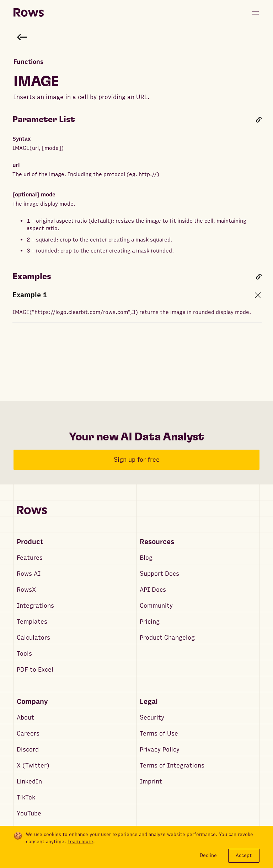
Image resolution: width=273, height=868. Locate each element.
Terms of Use (159, 734)
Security (152, 718)
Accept (244, 855)
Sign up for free (137, 460)
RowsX (26, 590)
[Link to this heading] (259, 120)
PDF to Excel (35, 670)
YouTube (29, 813)
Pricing (150, 622)
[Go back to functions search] (22, 37)
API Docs (153, 590)
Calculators (33, 638)
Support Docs (159, 574)
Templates (32, 622)
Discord (28, 750)
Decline (208, 855)
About (25, 718)
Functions (28, 62)
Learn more (80, 842)
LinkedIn (29, 782)
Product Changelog (167, 638)
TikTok (26, 798)
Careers (28, 734)
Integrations (35, 606)
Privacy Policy (160, 750)
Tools (24, 654)
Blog (146, 558)
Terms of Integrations (172, 766)
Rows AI (29, 574)
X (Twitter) (33, 766)
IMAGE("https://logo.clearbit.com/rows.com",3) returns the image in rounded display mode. (132, 312)
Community (156, 606)
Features (30, 558)
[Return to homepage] (29, 13)
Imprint (151, 782)
